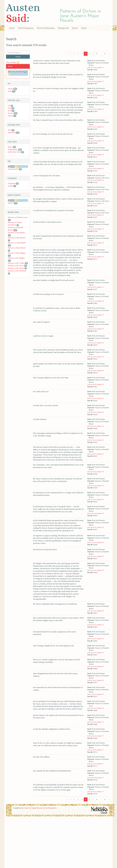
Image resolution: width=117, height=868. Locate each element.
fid (9, 200)
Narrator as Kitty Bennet (17, 238)
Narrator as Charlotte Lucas (18, 217)
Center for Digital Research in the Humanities (40, 808)
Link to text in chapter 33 (95, 67)
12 (105, 54)
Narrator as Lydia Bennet (17, 243)
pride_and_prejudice (15, 72)
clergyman (12, 183)
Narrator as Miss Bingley (17, 253)
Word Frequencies (26, 28)
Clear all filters (13, 62)
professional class (14, 152)
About (84, 28)
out (9, 166)
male (10, 91)
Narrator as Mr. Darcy (16, 266)
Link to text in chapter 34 (95, 109)
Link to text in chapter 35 (95, 287)
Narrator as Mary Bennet (17, 248)
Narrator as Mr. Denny (16, 268)
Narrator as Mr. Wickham (17, 271)
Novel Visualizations (46, 28)
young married (13, 169)
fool (9, 108)
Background (63, 28)
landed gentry (13, 149)
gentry (10, 147)
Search (75, 28)
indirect (11, 203)
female (10, 89)
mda (9, 130)
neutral (10, 116)
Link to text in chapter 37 (95, 722)
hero (9, 111)
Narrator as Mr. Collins (16, 263)
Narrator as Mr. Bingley (16, 258)
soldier (10, 186)
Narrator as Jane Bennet (16, 233)
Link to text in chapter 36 (95, 301)
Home (12, 28)
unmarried (11, 133)
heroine (10, 113)
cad (9, 105)
